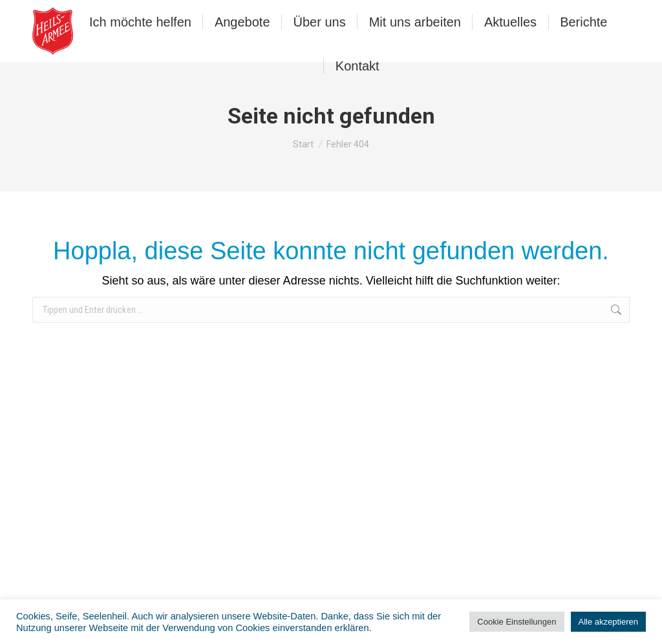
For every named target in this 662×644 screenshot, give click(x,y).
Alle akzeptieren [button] (609, 622)
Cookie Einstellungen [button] (517, 622)
